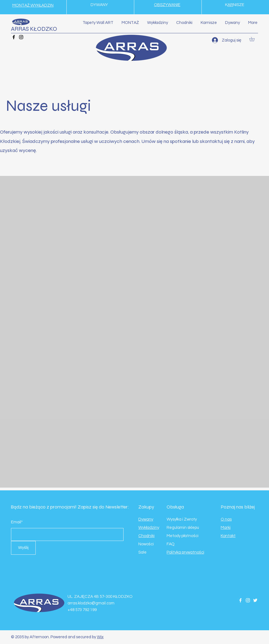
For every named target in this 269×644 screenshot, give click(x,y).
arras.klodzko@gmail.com (91, 603)
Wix (100, 637)
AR (230, 5)
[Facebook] (14, 37)
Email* (17, 522)
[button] (254, 39)
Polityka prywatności (185, 552)
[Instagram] (21, 37)
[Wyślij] (23, 548)
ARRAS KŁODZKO (34, 29)
